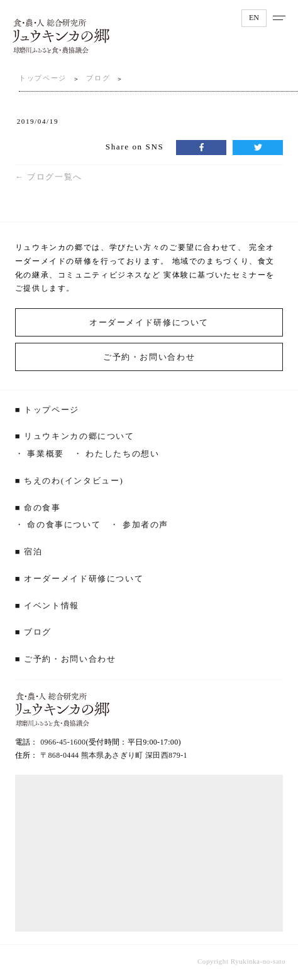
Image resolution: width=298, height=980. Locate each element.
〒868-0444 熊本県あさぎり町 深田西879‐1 (114, 755)
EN (254, 18)
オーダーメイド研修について (149, 322)
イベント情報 (52, 606)
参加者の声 (146, 525)
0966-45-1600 (63, 742)
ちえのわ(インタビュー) (74, 481)
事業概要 (46, 454)
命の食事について (64, 525)
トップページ (43, 78)
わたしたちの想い (122, 454)
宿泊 (33, 552)
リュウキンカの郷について (79, 436)
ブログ (98, 78)
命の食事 (42, 508)
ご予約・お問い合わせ (149, 357)
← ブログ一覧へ (49, 177)
